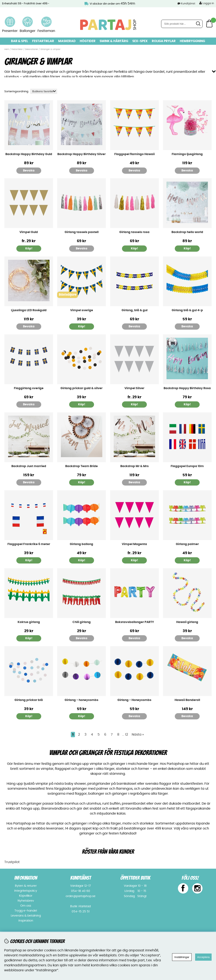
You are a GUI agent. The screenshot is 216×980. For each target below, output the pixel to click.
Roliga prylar (164, 41)
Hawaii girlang (187, 622)
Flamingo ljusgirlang (187, 154)
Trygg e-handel (26, 910)
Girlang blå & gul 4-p (187, 310)
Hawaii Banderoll (187, 700)
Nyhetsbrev (26, 900)
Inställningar (182, 957)
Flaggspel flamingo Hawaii (135, 154)
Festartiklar (43, 41)
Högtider (88, 41)
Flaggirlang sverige (29, 388)
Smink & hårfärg (114, 41)
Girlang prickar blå (29, 700)
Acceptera (203, 957)
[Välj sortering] (44, 91)
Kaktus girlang (29, 622)
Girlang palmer (187, 544)
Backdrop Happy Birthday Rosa (187, 388)
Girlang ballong (81, 544)
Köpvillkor (26, 895)
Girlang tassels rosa (134, 232)
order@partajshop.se (81, 896)
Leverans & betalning (26, 915)
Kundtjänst (188, 4)
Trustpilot (12, 862)
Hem (7, 49)
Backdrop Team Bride (81, 466)
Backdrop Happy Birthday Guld (29, 154)
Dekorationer (32, 49)
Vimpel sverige (82, 310)
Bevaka (29, 170)
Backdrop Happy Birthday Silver (81, 154)
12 (127, 734)
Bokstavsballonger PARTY (135, 622)
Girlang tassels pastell (82, 232)
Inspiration (26, 920)
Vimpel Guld (29, 232)
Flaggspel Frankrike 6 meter (29, 544)
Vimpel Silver (134, 388)
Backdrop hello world (187, 232)
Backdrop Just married (29, 466)
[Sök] (182, 24)
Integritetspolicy (26, 890)
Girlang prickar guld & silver (81, 388)
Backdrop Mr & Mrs (135, 466)
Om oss (26, 905)
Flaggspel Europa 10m (187, 466)
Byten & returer (26, 885)
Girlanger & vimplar (50, 49)
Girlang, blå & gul (135, 310)
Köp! (29, 248)
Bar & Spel (19, 41)
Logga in (207, 3)
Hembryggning (192, 41)
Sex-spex (140, 41)
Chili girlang (82, 622)
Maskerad (67, 41)
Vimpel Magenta (134, 544)
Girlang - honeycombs (81, 700)
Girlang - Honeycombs (134, 700)
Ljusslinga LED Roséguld (29, 310)
